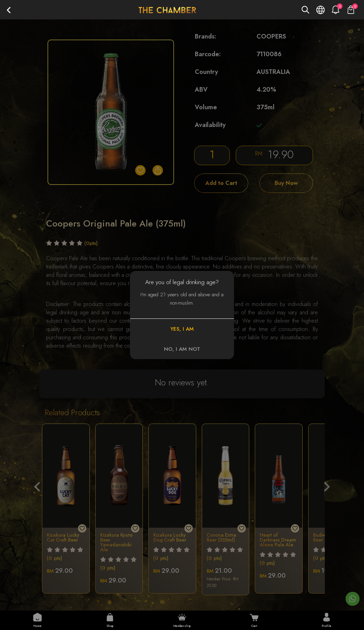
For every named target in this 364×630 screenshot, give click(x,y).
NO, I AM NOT (182, 349)
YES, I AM (182, 329)
